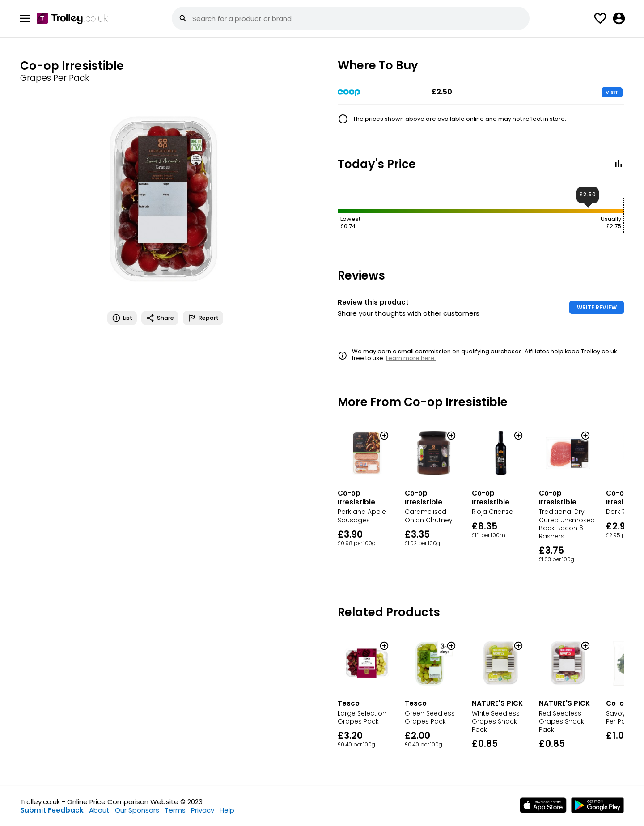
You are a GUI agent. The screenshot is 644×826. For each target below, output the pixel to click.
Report (203, 318)
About (99, 810)
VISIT (612, 92)
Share (160, 318)
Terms (175, 810)
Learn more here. (411, 358)
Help (227, 810)
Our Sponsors (137, 810)
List (122, 318)
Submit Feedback (52, 810)
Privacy (203, 810)
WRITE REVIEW (597, 307)
